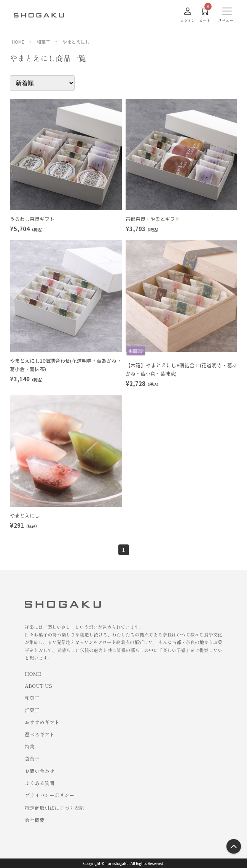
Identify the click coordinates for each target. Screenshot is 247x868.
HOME (18, 42)
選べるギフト (40, 734)
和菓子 (43, 42)
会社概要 (35, 820)
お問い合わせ (40, 771)
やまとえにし (76, 42)
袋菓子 (32, 759)
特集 (30, 747)
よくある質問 (40, 783)
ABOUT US (38, 686)
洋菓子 (32, 710)
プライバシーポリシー (49, 795)
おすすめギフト (42, 722)
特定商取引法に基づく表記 (54, 808)
